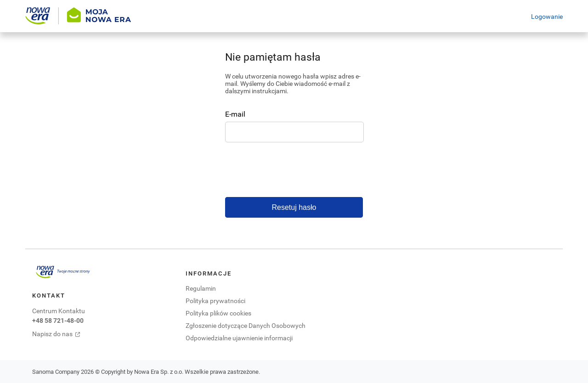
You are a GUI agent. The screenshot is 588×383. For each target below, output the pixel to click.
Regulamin (201, 288)
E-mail (235, 114)
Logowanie (547, 16)
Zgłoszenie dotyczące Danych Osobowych (246, 325)
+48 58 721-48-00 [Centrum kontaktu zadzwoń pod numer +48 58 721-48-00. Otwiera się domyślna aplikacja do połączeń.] (58, 320)
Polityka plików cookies (218, 313)
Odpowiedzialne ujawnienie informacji (239, 338)
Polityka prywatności (215, 301)
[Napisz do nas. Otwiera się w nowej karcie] (63, 334)
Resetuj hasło (294, 207)
